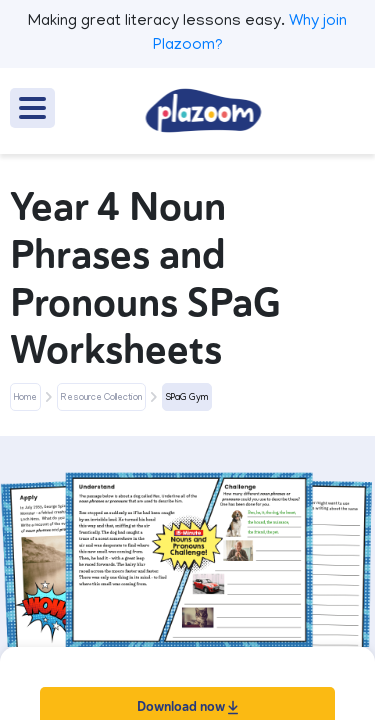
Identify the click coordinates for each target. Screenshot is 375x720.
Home (25, 398)
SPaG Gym (187, 398)
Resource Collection (101, 398)
